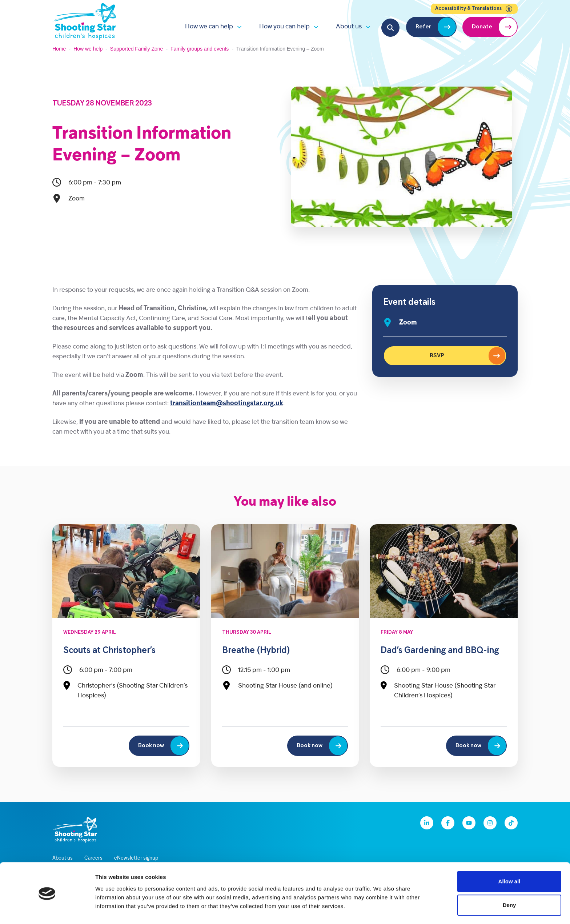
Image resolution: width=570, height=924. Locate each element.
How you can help (284, 27)
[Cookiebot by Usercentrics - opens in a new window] (47, 910)
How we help (88, 49)
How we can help (209, 27)
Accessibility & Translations (474, 9)
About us (349, 27)
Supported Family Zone (137, 49)
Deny (509, 882)
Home (59, 49)
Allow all (509, 858)
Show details (382, 910)
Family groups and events (200, 49)
